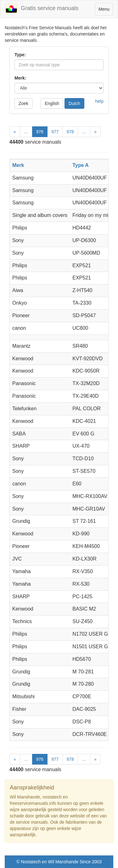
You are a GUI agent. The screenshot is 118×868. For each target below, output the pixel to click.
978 (70, 132)
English (52, 103)
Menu (106, 11)
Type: (20, 55)
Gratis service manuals (42, 8)
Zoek (23, 103)
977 (55, 132)
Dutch (74, 103)
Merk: (20, 78)
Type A (81, 165)
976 (40, 132)
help (99, 101)
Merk (18, 165)
